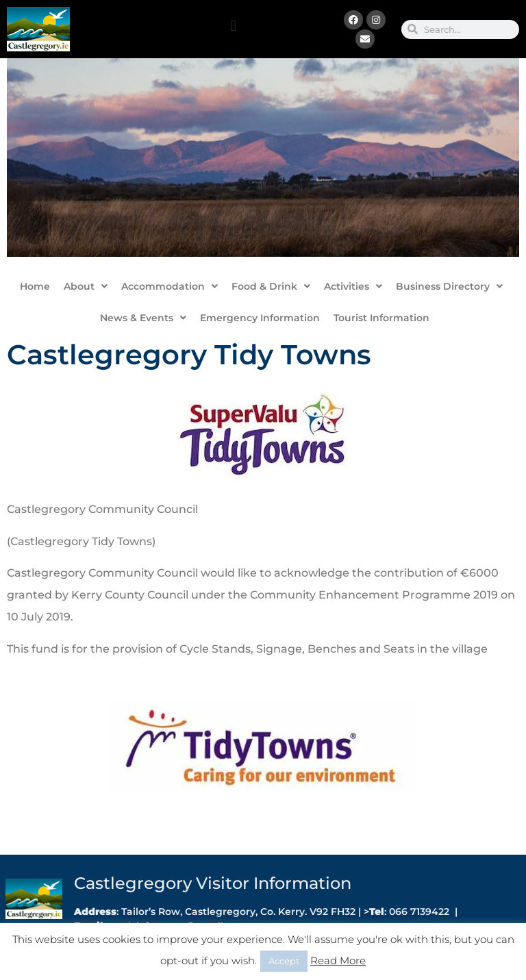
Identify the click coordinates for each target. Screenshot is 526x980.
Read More (338, 960)
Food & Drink (271, 286)
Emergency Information (260, 318)
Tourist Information (381, 318)
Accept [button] (284, 961)
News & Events (143, 318)
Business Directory (449, 286)
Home (35, 286)
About (86, 286)
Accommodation (170, 286)
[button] (233, 26)
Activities (353, 286)
